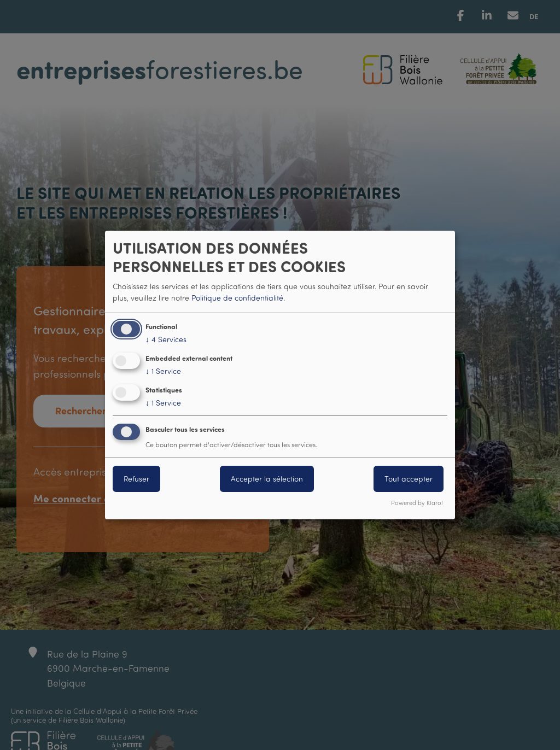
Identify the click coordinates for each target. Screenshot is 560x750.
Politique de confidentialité (237, 298)
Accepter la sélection (267, 479)
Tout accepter (409, 479)
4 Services (166, 339)
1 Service (163, 371)
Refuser (136, 479)
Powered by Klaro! (417, 503)
